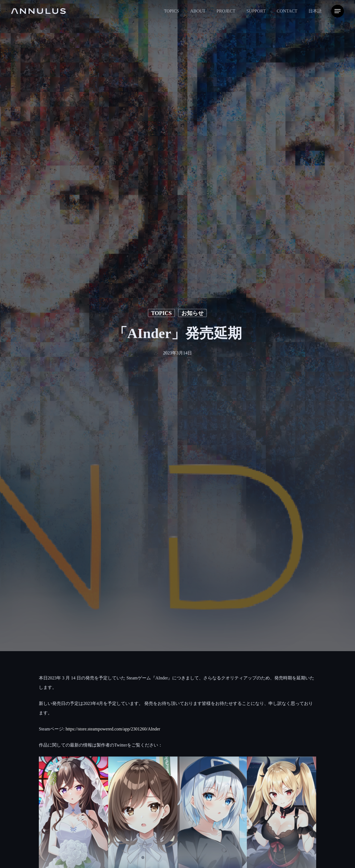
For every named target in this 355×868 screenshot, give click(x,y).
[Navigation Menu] (338, 11)
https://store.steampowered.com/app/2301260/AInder (113, 729)
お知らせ (192, 313)
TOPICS (161, 313)
